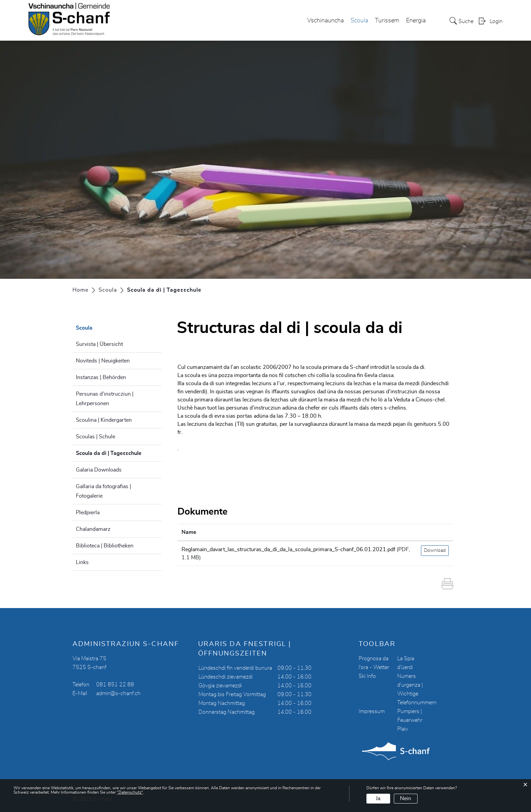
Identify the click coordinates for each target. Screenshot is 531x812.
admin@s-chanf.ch (118, 693)
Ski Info (367, 676)
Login (496, 21)
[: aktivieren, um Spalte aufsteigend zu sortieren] (435, 532)
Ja (378, 798)
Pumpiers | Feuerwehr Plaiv (410, 720)
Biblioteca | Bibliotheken (105, 546)
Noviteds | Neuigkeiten (103, 361)
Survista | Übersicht (99, 344)
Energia (416, 21)
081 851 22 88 (115, 685)
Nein (406, 798)
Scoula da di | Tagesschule (119, 452)
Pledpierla (88, 513)
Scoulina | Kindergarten (104, 420)
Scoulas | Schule (95, 437)
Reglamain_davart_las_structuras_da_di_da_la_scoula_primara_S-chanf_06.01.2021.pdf (288, 549)
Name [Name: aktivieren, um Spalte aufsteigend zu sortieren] (189, 532)
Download (435, 550)
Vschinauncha (325, 21)
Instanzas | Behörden (101, 377)
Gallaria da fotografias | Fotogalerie (103, 491)
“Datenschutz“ (130, 792)
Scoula (359, 21)
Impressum (372, 711)
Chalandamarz (93, 529)
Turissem (387, 21)
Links (82, 562)
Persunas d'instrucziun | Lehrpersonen (105, 399)
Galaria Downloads (99, 470)
